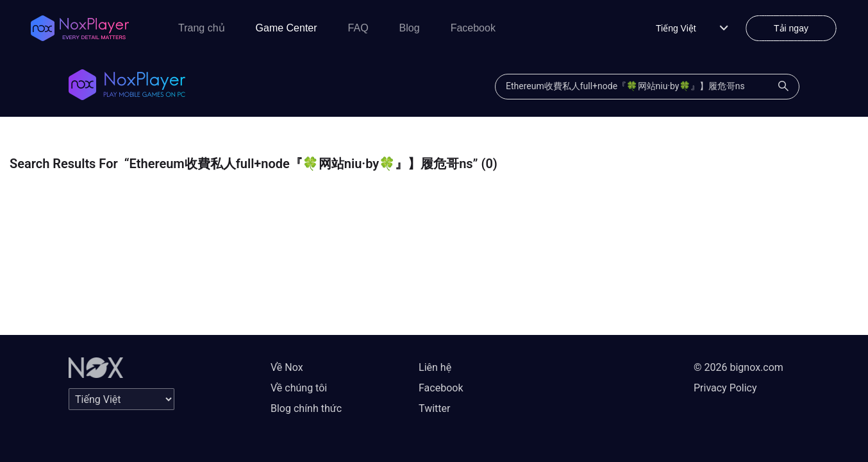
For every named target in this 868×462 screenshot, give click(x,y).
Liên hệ (435, 367)
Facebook (473, 28)
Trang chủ (202, 28)
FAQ (358, 28)
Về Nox (287, 367)
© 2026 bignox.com (739, 367)
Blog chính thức (306, 408)
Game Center (287, 28)
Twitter (434, 408)
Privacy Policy (725, 388)
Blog (410, 28)
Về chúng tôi (299, 388)
